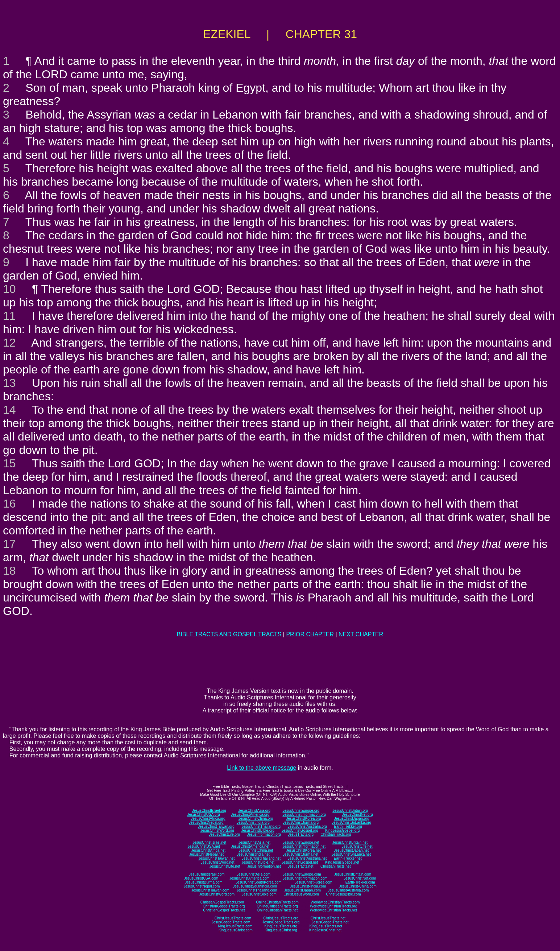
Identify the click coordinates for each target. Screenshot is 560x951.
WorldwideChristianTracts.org (334, 906)
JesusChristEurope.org (301, 811)
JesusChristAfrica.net (208, 850)
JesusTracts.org (301, 834)
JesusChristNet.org (357, 814)
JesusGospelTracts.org (281, 922)
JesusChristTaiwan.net (216, 858)
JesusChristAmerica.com (250, 878)
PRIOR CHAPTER (310, 634)
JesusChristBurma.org (301, 822)
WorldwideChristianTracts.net (333, 910)
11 (9, 316)
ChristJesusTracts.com (233, 918)
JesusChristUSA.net (204, 846)
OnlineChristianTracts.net (277, 910)
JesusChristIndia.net (253, 854)
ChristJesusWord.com (301, 894)
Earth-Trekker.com (360, 882)
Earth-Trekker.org (348, 826)
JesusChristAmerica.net (250, 846)
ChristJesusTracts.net (328, 918)
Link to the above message (262, 768)
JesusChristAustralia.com (349, 890)
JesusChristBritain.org (350, 811)
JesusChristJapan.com (302, 890)
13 (9, 383)
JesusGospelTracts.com (231, 922)
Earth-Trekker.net (348, 858)
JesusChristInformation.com (305, 878)
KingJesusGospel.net (342, 862)
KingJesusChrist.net (325, 930)
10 (9, 289)
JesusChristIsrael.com (207, 874)
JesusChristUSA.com (201, 878)
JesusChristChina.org (256, 818)
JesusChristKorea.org (303, 818)
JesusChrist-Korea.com (314, 882)
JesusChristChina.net (256, 850)
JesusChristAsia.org (254, 811)
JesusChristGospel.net (300, 862)
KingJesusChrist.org (281, 930)
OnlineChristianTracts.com (277, 902)
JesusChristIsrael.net (209, 842)
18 (9, 571)
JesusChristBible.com (259, 894)
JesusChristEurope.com (302, 874)
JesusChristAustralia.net (307, 858)
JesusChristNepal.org (206, 822)
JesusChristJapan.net (351, 850)
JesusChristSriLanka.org (351, 822)
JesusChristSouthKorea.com (259, 882)
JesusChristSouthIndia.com (255, 886)
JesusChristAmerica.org (250, 814)
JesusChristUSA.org (204, 814)
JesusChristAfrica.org (208, 818)
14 (9, 410)
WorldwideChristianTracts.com (335, 902)
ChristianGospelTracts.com (222, 902)
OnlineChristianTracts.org (277, 906)
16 (9, 504)
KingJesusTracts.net (326, 926)
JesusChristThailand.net (261, 858)
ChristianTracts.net (336, 866)
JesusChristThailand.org (261, 826)
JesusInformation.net (264, 866)
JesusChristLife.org (224, 834)
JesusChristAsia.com (254, 874)
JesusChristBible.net (258, 862)
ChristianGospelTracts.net (224, 910)
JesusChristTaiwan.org (216, 826)
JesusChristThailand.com (257, 890)
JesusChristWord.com (217, 894)
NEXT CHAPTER (361, 634)
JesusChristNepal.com (202, 886)
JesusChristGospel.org (300, 830)
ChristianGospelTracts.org (224, 906)
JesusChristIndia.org (253, 822)
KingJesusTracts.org (281, 926)
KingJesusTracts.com (235, 926)
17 (9, 544)
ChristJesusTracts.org (281, 918)
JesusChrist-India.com (308, 886)
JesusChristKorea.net (303, 850)
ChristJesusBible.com (343, 894)
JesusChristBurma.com (204, 882)
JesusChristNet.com (360, 878)
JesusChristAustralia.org (307, 826)
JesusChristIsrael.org (209, 811)
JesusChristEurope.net (301, 842)
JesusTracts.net (300, 866)
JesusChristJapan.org (352, 818)
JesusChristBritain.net (350, 842)
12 (9, 343)
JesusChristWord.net (218, 862)
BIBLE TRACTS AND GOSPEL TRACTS (229, 634)
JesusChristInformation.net (304, 846)
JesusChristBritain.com (353, 874)
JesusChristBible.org (258, 830)
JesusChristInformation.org (304, 814)
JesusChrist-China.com (358, 886)
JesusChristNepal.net (206, 854)
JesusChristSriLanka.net (351, 854)
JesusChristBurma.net (300, 854)
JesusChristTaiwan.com (210, 890)
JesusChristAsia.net (254, 842)
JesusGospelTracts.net (330, 922)
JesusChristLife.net (357, 846)
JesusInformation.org (264, 834)
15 (9, 463)
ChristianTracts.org (336, 834)
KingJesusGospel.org (342, 830)
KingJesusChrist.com (236, 930)
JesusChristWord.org (217, 830)
